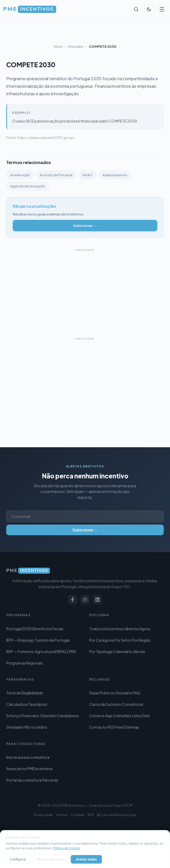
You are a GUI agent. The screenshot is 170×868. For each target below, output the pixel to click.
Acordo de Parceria (56, 175)
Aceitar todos (86, 859)
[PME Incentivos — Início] (30, 9)
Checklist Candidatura (59, 716)
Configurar (18, 859)
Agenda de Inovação (28, 186)
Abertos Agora (137, 629)
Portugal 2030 (19, 629)
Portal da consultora (24, 780)
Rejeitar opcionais (51, 859)
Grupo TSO (121, 805)
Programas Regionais (25, 663)
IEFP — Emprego (20, 640)
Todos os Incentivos (107, 629)
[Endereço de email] (85, 516)
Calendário (123, 652)
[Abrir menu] (162, 9)
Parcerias (50, 780)
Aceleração (20, 175)
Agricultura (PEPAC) (51, 652)
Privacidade (43, 815)
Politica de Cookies (67, 848)
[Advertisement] (85, 290)
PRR (72, 652)
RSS (91, 815)
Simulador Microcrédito (27, 727)
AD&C (87, 175)
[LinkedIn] (97, 600)
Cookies (78, 815)
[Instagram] (85, 600)
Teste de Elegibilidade (25, 693)
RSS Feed (116, 727)
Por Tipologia (101, 652)
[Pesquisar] (136, 9)
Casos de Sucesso (105, 704)
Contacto (98, 727)
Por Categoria (101, 640)
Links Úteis (141, 716)
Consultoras (132, 704)
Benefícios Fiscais (48, 629)
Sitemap (132, 727)
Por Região (141, 640)
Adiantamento (115, 175)
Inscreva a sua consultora (28, 757)
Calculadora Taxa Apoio (27, 704)
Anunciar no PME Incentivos (30, 769)
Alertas (139, 652)
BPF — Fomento (20, 652)
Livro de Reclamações (117, 815)
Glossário (76, 46)
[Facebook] (73, 600)
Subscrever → (85, 225)
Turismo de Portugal (52, 640)
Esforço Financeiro (23, 716)
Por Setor (123, 640)
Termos (62, 815)
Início (58, 46)
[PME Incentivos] (85, 571)
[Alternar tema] (149, 9)
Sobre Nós (122, 716)
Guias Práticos (102, 693)
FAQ (136, 693)
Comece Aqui (101, 716)
